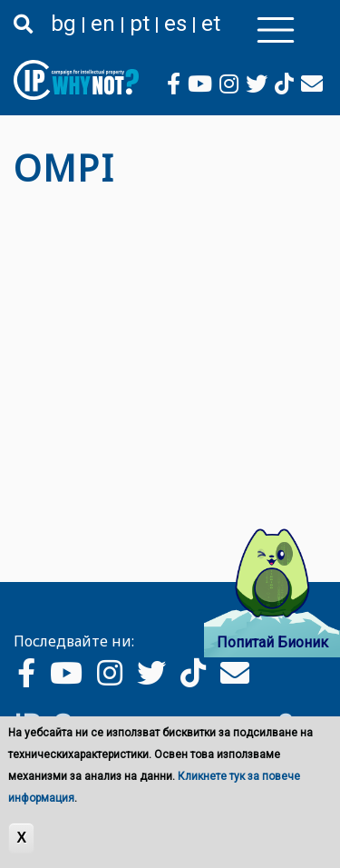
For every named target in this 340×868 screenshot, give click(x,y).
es (175, 24)
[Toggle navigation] (276, 30)
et (211, 24)
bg (63, 24)
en (103, 24)
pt (140, 24)
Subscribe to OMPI (21, 204)
